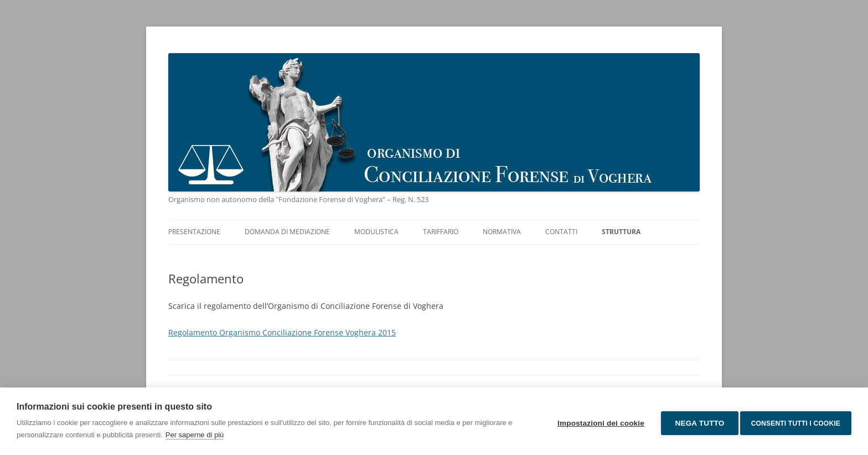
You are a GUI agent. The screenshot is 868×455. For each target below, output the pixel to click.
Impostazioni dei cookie (597, 422)
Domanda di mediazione (287, 232)
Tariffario (441, 232)
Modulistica (376, 232)
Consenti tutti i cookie (796, 421)
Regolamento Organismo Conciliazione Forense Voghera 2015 (282, 332)
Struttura (621, 232)
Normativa (502, 232)
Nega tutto (696, 422)
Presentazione (194, 232)
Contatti (561, 232)
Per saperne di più (195, 435)
